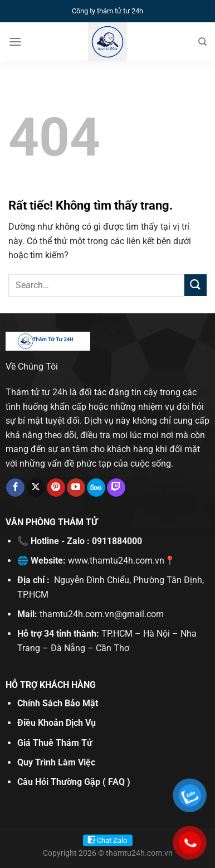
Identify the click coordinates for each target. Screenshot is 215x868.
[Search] (202, 42)
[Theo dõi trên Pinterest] (56, 488)
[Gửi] (196, 285)
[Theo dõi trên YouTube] (76, 488)
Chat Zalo (112, 840)
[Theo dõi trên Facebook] (15, 488)
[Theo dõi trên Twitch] (116, 488)
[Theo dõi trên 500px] (96, 488)
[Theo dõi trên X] (36, 488)
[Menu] (15, 42)
